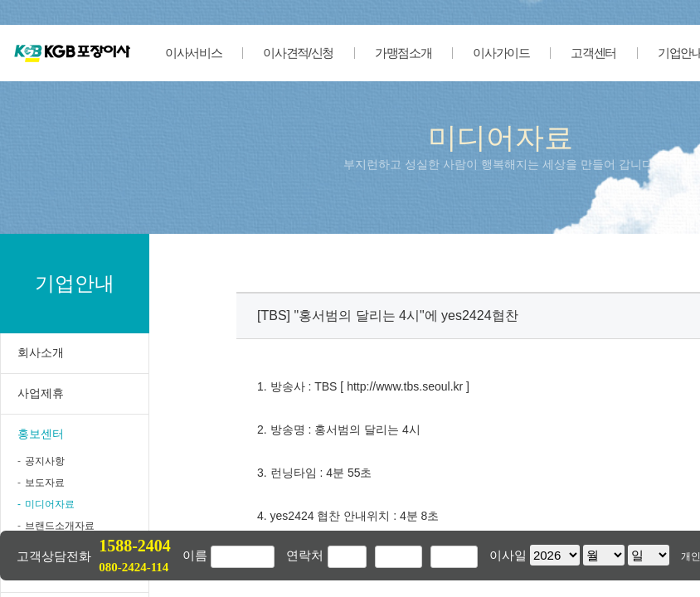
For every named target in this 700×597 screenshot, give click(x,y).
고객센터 (593, 53)
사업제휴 (41, 393)
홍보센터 (41, 434)
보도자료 (45, 483)
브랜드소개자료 (60, 526)
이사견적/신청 (298, 53)
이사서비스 (193, 53)
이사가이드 (501, 53)
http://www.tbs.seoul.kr (405, 386)
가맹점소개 (403, 53)
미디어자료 (50, 504)
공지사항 (45, 461)
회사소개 (41, 352)
